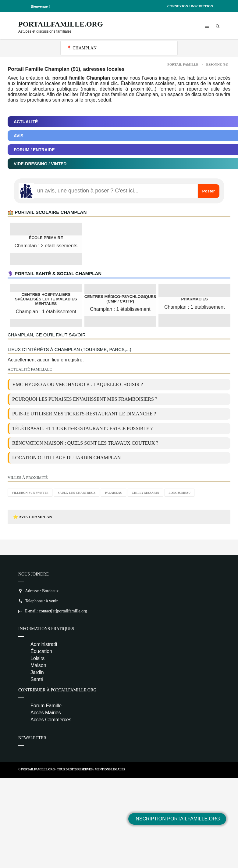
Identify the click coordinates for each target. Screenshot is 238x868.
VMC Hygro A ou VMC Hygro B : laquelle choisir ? (78, 384)
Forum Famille (46, 706)
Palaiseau (114, 493)
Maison (38, 665)
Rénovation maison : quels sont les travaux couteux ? (85, 443)
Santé (37, 679)
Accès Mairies (46, 713)
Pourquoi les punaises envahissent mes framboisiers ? (85, 399)
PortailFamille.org (61, 24)
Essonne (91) (217, 64)
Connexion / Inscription (190, 6)
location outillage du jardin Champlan (66, 458)
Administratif (44, 644)
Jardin (37, 672)
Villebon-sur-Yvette (30, 493)
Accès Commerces (51, 720)
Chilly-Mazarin (145, 493)
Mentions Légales (110, 769)
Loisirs (37, 658)
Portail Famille (183, 64)
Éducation (41, 651)
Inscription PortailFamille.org (177, 819)
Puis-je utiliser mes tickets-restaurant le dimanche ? (84, 414)
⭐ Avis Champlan (33, 517)
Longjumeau (179, 493)
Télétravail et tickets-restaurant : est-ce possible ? (82, 428)
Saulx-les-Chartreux (77, 493)
